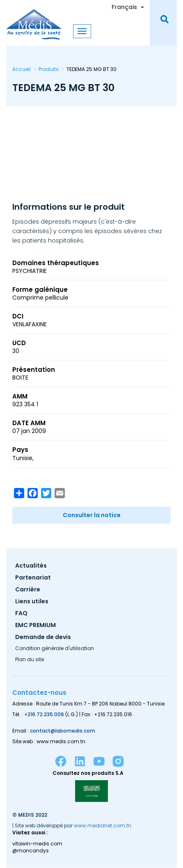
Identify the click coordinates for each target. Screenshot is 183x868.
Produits (49, 69)
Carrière (28, 590)
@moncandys (31, 851)
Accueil (22, 69)
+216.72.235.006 (44, 714)
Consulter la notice (92, 515)
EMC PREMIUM (35, 626)
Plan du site (30, 660)
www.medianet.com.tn (103, 826)
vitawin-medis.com (37, 844)
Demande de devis (43, 638)
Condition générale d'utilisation (55, 649)
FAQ (21, 614)
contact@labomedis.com (63, 731)
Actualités (31, 566)
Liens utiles (32, 602)
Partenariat (33, 578)
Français (124, 7)
